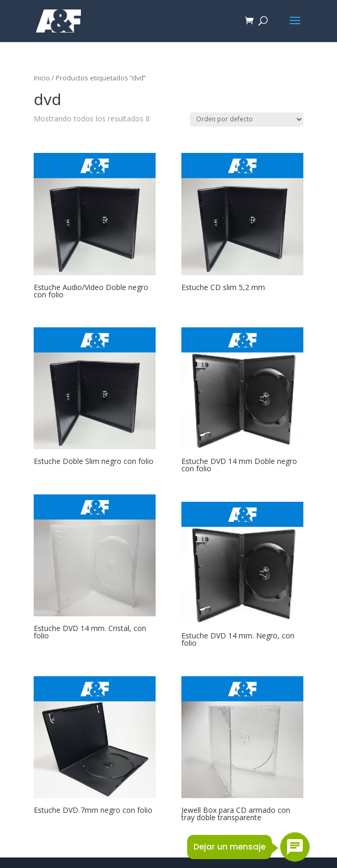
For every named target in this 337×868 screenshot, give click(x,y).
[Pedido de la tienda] (247, 120)
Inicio (42, 78)
